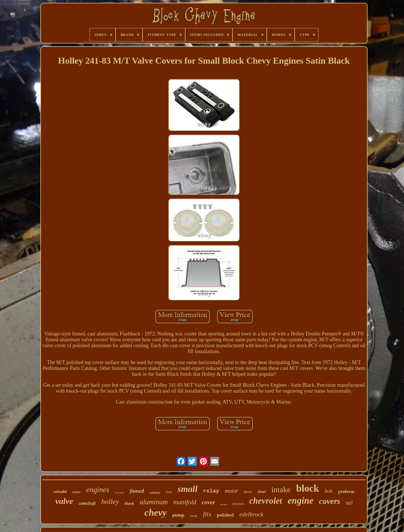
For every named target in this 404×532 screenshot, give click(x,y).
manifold (185, 502)
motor (231, 491)
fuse (169, 492)
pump (178, 515)
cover (209, 502)
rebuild (60, 492)
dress (248, 492)
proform (346, 491)
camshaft (87, 503)
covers (330, 501)
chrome (119, 492)
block (308, 488)
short (262, 492)
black (129, 503)
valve (64, 501)
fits (207, 514)
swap (194, 516)
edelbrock (251, 514)
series (224, 504)
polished (225, 515)
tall (349, 503)
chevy (156, 513)
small (188, 489)
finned (137, 491)
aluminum (154, 502)
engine (300, 501)
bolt (329, 491)
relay (211, 491)
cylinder (155, 492)
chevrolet (266, 501)
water (76, 492)
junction (238, 504)
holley (110, 502)
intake (281, 490)
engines (98, 490)
